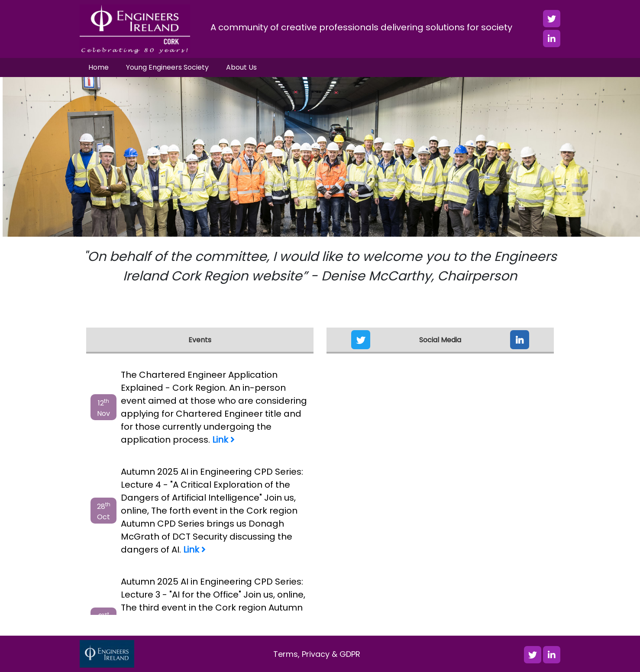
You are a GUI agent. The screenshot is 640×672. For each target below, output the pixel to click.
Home (99, 67)
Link (223, 440)
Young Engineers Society (167, 67)
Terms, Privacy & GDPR (317, 654)
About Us (241, 67)
